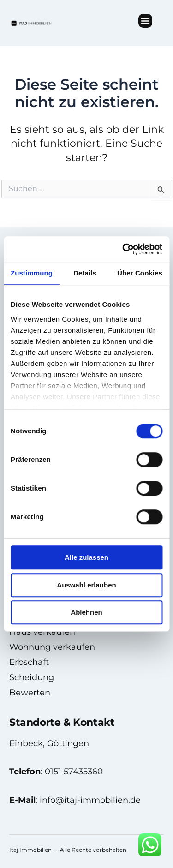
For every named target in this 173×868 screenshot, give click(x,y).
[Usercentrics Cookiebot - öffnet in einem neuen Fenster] (123, 249)
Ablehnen (86, 612)
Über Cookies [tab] (140, 273)
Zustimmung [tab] (32, 273)
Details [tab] (85, 273)
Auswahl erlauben (86, 585)
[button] (145, 21)
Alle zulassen (86, 557)
